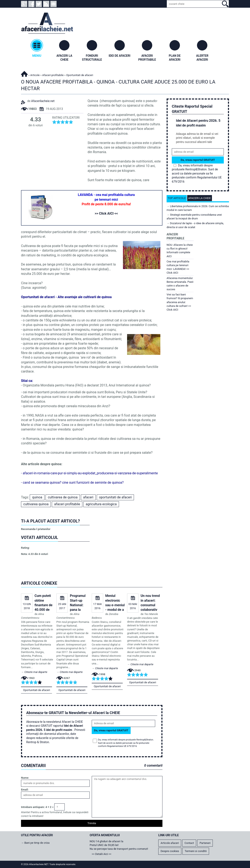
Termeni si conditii (196, 851)
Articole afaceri (170, 843)
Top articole (177, 198)
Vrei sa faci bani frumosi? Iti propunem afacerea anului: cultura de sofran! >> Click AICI (180, 302)
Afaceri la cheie (200, 198)
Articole (35, 75)
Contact (189, 843)
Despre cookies (170, 851)
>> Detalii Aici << (101, 854)
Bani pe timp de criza (37, 843)
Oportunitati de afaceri (37, 690)
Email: (25, 790)
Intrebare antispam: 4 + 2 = (37, 807)
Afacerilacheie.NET (24, 73)
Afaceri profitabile (53, 75)
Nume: (25, 778)
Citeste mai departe (36, 672)
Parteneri (205, 843)
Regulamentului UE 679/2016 (122, 746)
